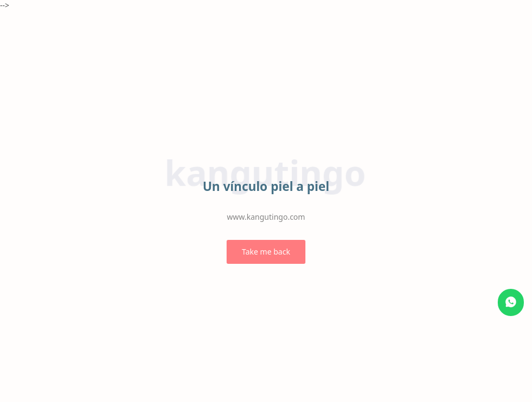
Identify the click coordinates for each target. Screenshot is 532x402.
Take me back (266, 252)
